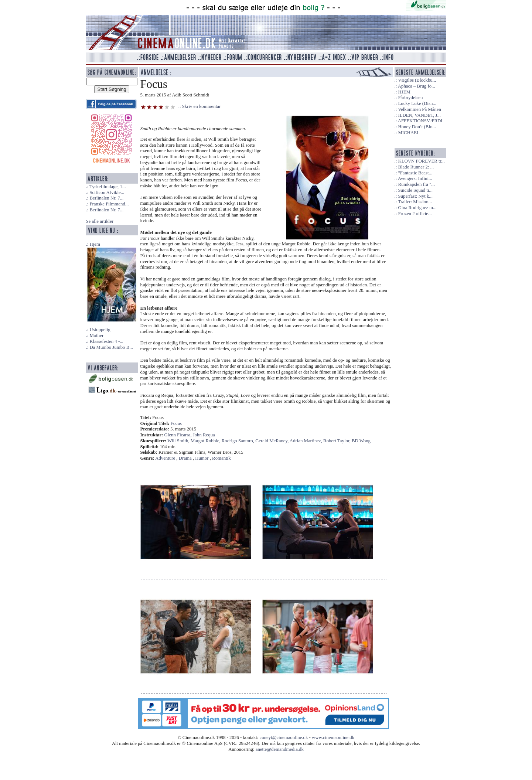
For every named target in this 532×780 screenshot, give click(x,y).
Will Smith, (179, 441)
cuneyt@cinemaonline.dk (284, 738)
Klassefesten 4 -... (106, 341)
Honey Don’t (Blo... (417, 127)
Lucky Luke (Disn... (417, 103)
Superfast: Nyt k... (415, 196)
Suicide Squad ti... (415, 190)
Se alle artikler (100, 221)
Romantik (221, 458)
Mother (96, 335)
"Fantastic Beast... (415, 173)
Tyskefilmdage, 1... (108, 187)
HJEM (404, 92)
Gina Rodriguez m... (417, 208)
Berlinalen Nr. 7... (106, 198)
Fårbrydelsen (410, 98)
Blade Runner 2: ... (416, 167)
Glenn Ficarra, (179, 435)
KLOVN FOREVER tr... (421, 161)
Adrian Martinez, (306, 441)
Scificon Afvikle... (107, 193)
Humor (202, 458)
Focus (176, 423)
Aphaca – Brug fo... (417, 86)
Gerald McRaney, (272, 441)
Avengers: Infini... (415, 178)
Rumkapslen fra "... (416, 184)
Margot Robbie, (206, 441)
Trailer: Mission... (415, 202)
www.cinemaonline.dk (333, 738)
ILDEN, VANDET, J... (419, 115)
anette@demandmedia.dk (280, 749)
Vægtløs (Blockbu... (417, 80)
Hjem (95, 244)
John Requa (204, 435)
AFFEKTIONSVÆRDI (420, 121)
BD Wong (361, 441)
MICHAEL (409, 133)
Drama (185, 458)
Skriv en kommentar (202, 106)
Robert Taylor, (337, 441)
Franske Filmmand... (109, 204)
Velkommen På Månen (420, 109)
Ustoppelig (100, 330)
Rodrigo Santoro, (238, 441)
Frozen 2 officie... (415, 214)
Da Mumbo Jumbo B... (111, 347)
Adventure (165, 458)
